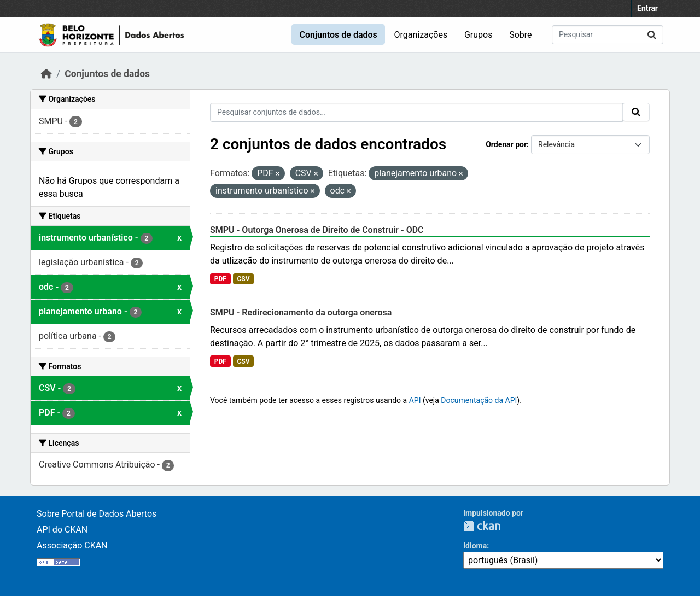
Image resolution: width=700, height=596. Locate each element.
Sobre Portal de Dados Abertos (97, 514)
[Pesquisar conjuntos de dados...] (608, 35)
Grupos (479, 35)
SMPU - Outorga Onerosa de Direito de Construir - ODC (317, 230)
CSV (243, 279)
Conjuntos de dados (338, 35)
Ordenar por (506, 144)
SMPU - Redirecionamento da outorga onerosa (301, 312)
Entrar (647, 8)
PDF (220, 279)
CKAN (482, 526)
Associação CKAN (72, 545)
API (415, 400)
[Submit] (652, 35)
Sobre (520, 35)
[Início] (46, 74)
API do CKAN (62, 530)
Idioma (475, 546)
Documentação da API (479, 400)
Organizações (421, 35)
